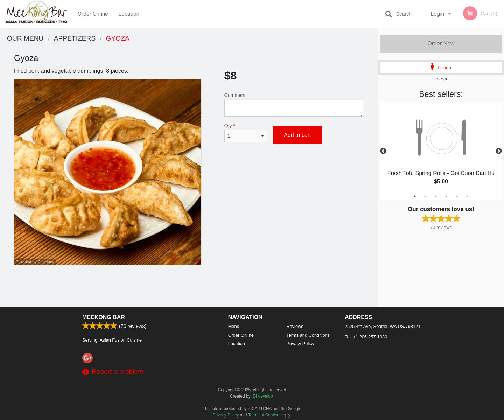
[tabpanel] (441, 151)
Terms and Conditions (308, 335)
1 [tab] (415, 196)
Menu (234, 326)
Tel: (366, 337)
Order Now (441, 44)
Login (437, 14)
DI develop (263, 396)
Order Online (93, 14)
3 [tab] (436, 196)
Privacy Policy (300, 344)
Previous (383, 151)
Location (129, 14)
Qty (246, 133)
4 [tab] (446, 196)
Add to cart (297, 135)
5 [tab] (457, 196)
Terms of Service (264, 415)
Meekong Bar (104, 317)
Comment (294, 104)
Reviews (295, 326)
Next (499, 151)
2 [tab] (425, 196)
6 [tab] (467, 196)
